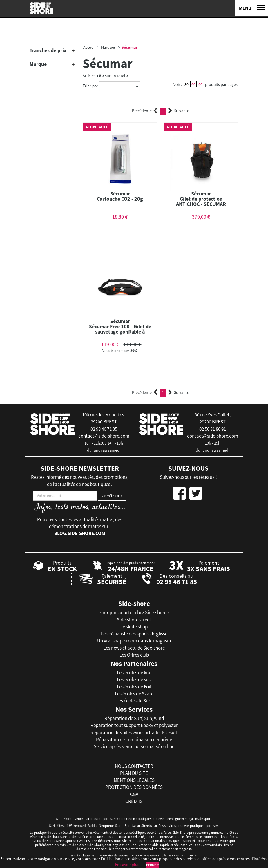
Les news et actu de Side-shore (134, 648)
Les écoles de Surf (134, 701)
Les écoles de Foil (134, 687)
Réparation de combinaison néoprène (134, 740)
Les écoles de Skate (134, 694)
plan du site (134, 773)
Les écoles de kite (134, 673)
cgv (134, 794)
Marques (108, 47)
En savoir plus (127, 865)
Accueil (89, 47)
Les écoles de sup (134, 679)
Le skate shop (134, 627)
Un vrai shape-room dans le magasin (134, 641)
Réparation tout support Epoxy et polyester (134, 725)
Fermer (152, 865)
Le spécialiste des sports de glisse (134, 634)
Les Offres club (134, 655)
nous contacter (134, 766)
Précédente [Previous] (145, 111)
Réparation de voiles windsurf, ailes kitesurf (134, 733)
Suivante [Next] (179, 111)
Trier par (90, 86)
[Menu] (251, 8)
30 (186, 84)
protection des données (134, 787)
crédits (134, 801)
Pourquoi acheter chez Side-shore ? (134, 613)
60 (193, 84)
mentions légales (134, 780)
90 (200, 84)
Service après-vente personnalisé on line (134, 746)
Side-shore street (134, 620)
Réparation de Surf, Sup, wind (134, 718)
